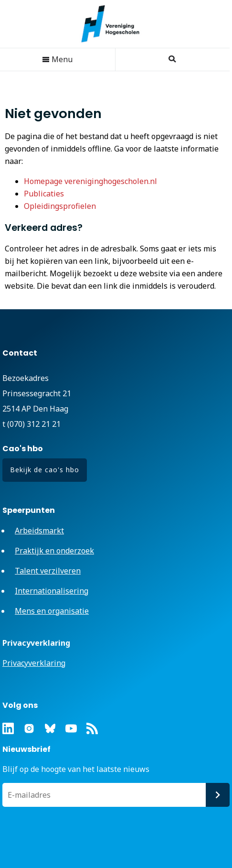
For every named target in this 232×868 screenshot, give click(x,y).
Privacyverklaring (34, 663)
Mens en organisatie (52, 611)
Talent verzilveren (48, 571)
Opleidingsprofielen (60, 206)
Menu (57, 59)
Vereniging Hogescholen (115, 24)
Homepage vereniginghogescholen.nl (90, 181)
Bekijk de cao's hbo (45, 470)
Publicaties (44, 194)
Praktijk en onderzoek (54, 551)
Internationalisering (52, 591)
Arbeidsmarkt (39, 531)
